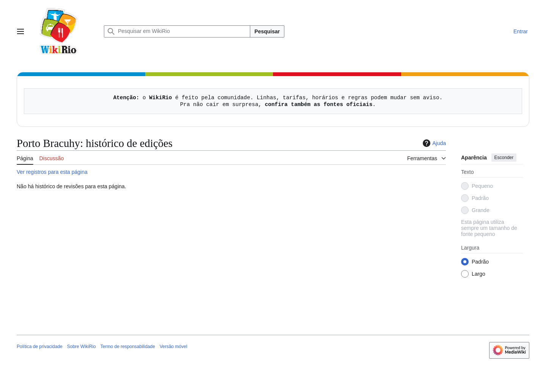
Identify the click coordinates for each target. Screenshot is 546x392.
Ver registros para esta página (52, 172)
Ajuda (433, 143)
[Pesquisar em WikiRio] (177, 31)
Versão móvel (173, 347)
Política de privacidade (40, 347)
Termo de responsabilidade (128, 347)
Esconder (504, 158)
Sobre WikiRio (82, 347)
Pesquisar (267, 31)
